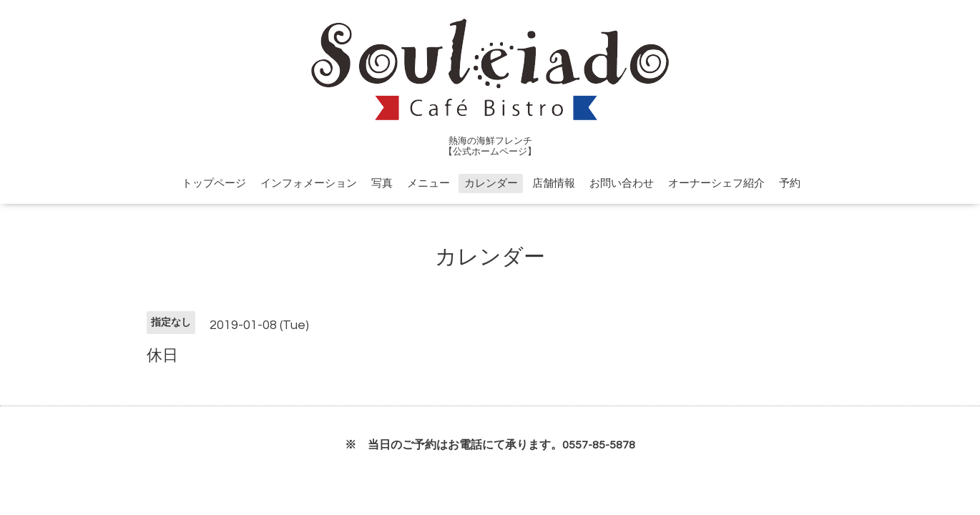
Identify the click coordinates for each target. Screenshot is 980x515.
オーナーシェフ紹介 (716, 183)
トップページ (214, 183)
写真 (382, 183)
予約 (790, 183)
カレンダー (491, 183)
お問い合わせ (622, 183)
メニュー (428, 183)
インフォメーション (309, 183)
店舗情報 (554, 183)
